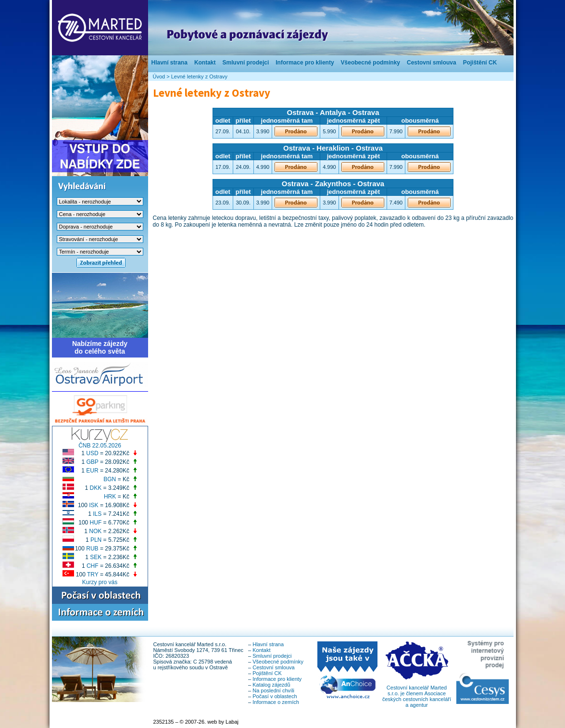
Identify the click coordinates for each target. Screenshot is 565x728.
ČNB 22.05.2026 (100, 446)
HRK (110, 497)
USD (92, 453)
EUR (92, 471)
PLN (96, 540)
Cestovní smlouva (432, 63)
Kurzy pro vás (100, 582)
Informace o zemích (276, 702)
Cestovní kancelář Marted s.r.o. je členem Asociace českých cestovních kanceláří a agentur (417, 694)
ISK (94, 505)
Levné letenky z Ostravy (199, 77)
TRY (93, 575)
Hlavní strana (169, 63)
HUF (96, 523)
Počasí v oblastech (275, 696)
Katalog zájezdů (271, 685)
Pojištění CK (480, 63)
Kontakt (205, 63)
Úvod (159, 77)
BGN (110, 479)
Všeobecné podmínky (370, 63)
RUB (92, 549)
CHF (93, 566)
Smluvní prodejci (246, 63)
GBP (92, 462)
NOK (95, 531)
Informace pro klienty (305, 63)
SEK (96, 557)
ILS (97, 514)
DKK (96, 488)
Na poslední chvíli (273, 690)
